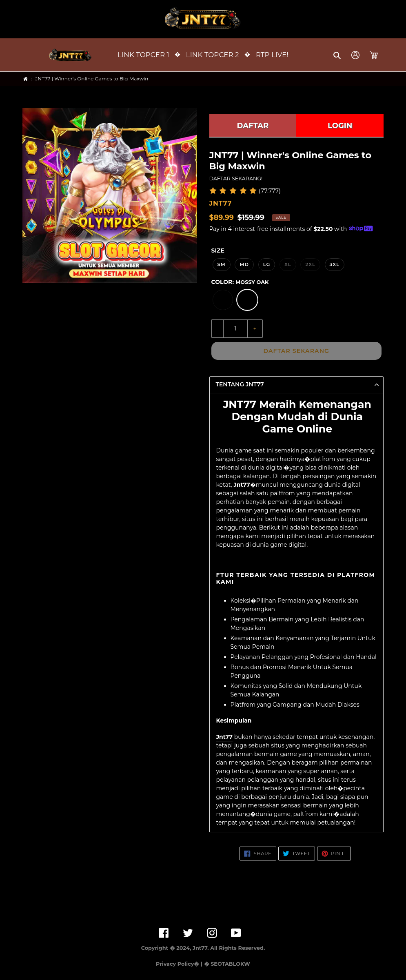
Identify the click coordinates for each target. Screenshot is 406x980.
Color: (240, 282)
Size (218, 251)
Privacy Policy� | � (182, 964)
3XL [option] (335, 264)
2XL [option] (310, 264)
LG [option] (267, 264)
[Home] (26, 79)
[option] (223, 300)
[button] (338, 55)
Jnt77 (242, 485)
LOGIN (340, 126)
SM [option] (222, 264)
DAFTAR (253, 126)
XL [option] (288, 264)
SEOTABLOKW (230, 964)
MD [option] (244, 264)
